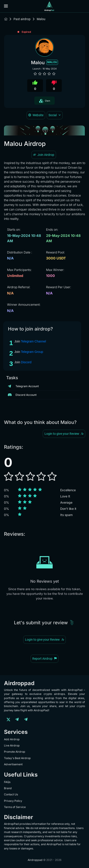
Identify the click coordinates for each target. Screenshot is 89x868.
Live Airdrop (12, 745)
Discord (26, 362)
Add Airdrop (12, 739)
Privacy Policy (13, 801)
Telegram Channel (33, 341)
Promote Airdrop (15, 752)
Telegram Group (32, 352)
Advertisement (13, 764)
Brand (8, 788)
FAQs (7, 782)
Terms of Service (15, 807)
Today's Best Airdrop (17, 758)
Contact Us (11, 794)
